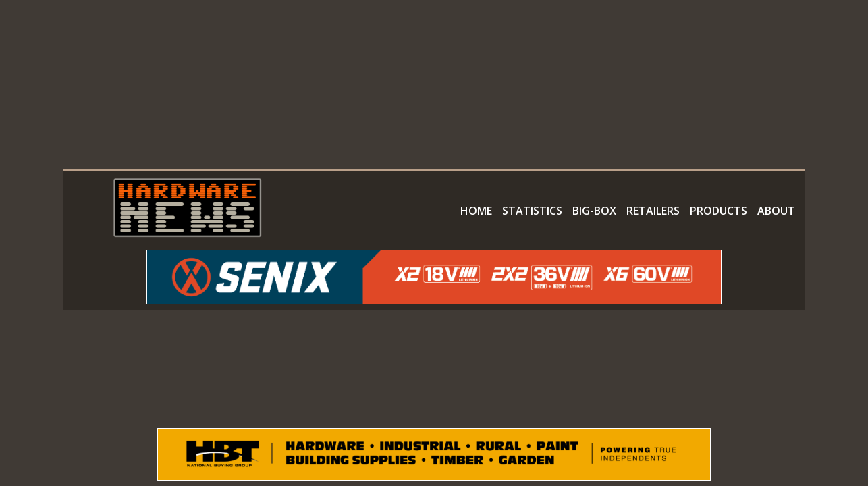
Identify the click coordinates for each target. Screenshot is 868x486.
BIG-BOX (594, 211)
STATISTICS (532, 211)
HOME (476, 211)
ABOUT (776, 211)
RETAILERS (653, 211)
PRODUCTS (718, 211)
